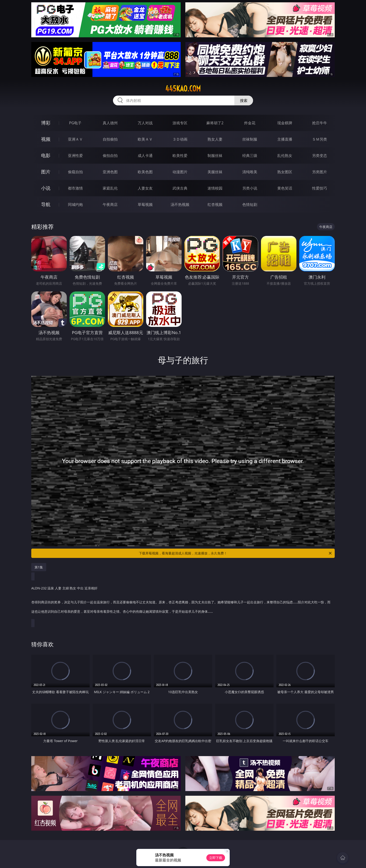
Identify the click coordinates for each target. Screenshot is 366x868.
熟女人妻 (215, 139)
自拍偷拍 (110, 139)
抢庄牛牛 (320, 123)
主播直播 (285, 139)
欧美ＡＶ (145, 139)
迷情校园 (215, 188)
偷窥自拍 (75, 172)
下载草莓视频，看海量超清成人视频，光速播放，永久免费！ (236, 553)
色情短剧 (250, 204)
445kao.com (183, 89)
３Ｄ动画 (180, 139)
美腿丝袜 (215, 172)
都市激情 (75, 188)
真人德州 (110, 123)
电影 (46, 155)
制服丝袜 (215, 156)
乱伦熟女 (285, 156)
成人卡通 (145, 156)
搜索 (244, 100)
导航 (46, 204)
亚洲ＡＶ (75, 139)
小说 (46, 188)
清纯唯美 (250, 172)
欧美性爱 (180, 156)
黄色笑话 (285, 188)
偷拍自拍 (110, 156)
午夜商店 (110, 204)
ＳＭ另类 (320, 139)
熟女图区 (285, 172)
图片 (46, 172)
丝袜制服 (250, 139)
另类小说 (250, 188)
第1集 (39, 567)
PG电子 (75, 123)
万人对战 (145, 123)
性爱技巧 (320, 188)
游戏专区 (180, 123)
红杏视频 (215, 204)
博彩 (46, 123)
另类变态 (320, 156)
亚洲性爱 (75, 156)
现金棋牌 (285, 123)
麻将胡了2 (215, 123)
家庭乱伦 (110, 188)
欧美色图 (145, 172)
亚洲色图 (110, 172)
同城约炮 (75, 204)
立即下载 (216, 858)
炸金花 (250, 123)
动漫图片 (180, 172)
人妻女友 (145, 188)
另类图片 (320, 172)
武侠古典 (180, 188)
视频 (46, 139)
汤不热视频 (180, 204)
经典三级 (250, 156)
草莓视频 (145, 204)
